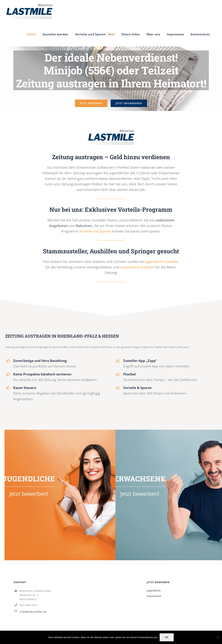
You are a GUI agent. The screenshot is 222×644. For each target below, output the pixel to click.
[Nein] (218, 637)
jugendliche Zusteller (162, 262)
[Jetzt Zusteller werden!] (111, 130)
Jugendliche (154, 590)
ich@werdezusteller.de (33, 612)
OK (167, 637)
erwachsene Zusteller (137, 267)
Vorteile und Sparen (95, 231)
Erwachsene (154, 596)
